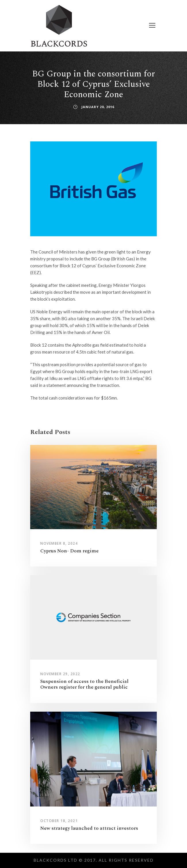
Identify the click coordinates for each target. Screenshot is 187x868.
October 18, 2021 (59, 821)
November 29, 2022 (60, 674)
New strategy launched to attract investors (89, 828)
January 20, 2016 (98, 107)
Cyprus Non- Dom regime (69, 551)
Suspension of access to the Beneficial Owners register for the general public (84, 684)
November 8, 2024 (59, 543)
